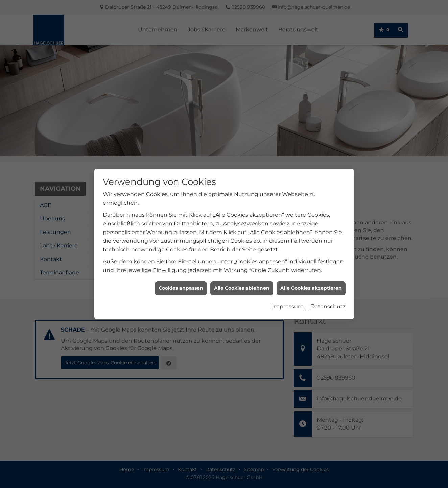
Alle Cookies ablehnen (242, 285)
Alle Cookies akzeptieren (311, 285)
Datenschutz (328, 303)
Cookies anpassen (181, 285)
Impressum (288, 303)
